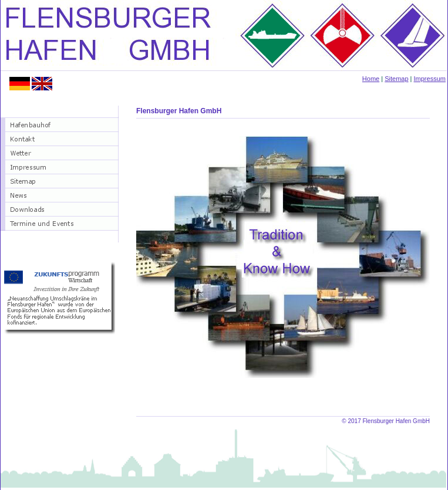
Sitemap (396, 79)
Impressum (430, 79)
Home (371, 79)
